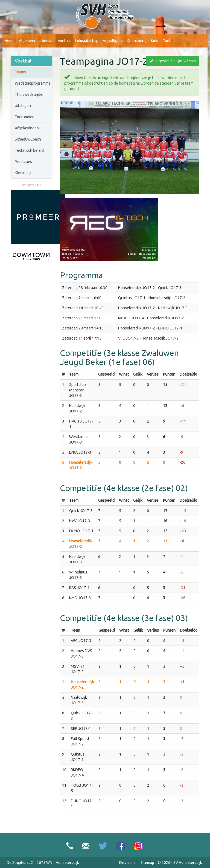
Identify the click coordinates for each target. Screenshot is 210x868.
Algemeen (28, 41)
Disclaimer (128, 863)
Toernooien (25, 117)
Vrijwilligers (113, 41)
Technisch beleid (29, 150)
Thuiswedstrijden (30, 94)
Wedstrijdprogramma (33, 83)
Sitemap (147, 863)
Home (10, 41)
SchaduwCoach (28, 139)
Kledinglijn (24, 173)
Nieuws (47, 41)
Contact (169, 41)
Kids (154, 41)
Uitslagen (23, 106)
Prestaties (23, 162)
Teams (20, 72)
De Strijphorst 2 (20, 863)
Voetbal (64, 41)
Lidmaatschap (87, 41)
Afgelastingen (27, 128)
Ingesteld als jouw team (173, 61)
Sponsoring (137, 41)
